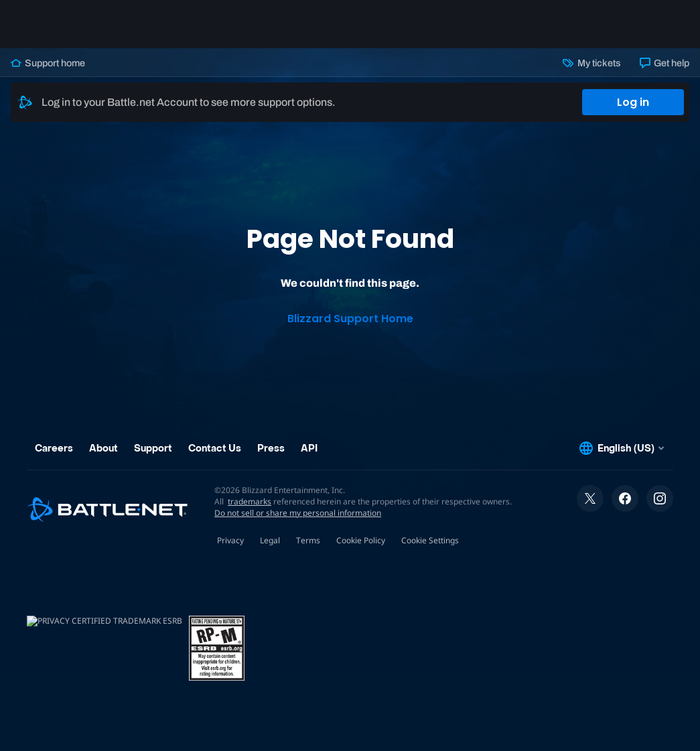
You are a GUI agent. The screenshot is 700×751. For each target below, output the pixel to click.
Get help (664, 63)
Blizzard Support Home (350, 319)
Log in (633, 102)
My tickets (591, 63)
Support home (48, 63)
